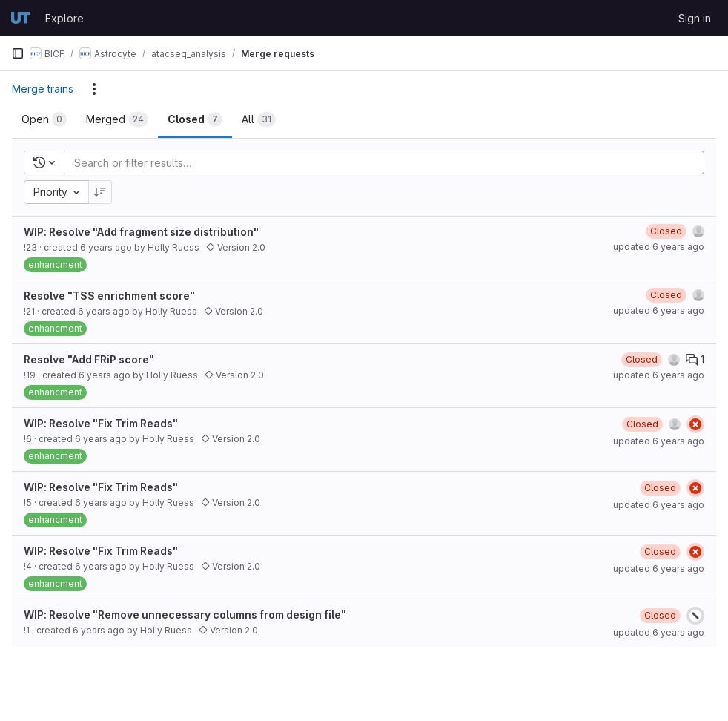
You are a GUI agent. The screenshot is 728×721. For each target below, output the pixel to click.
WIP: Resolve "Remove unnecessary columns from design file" (185, 615)
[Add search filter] (388, 162)
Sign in (695, 18)
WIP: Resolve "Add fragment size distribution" (141, 232)
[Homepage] (21, 18)
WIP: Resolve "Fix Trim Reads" (101, 423)
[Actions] (94, 89)
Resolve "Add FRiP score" (89, 359)
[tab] (44, 119)
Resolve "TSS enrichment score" (109, 296)
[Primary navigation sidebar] (18, 53)
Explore (64, 18)
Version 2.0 (236, 247)
